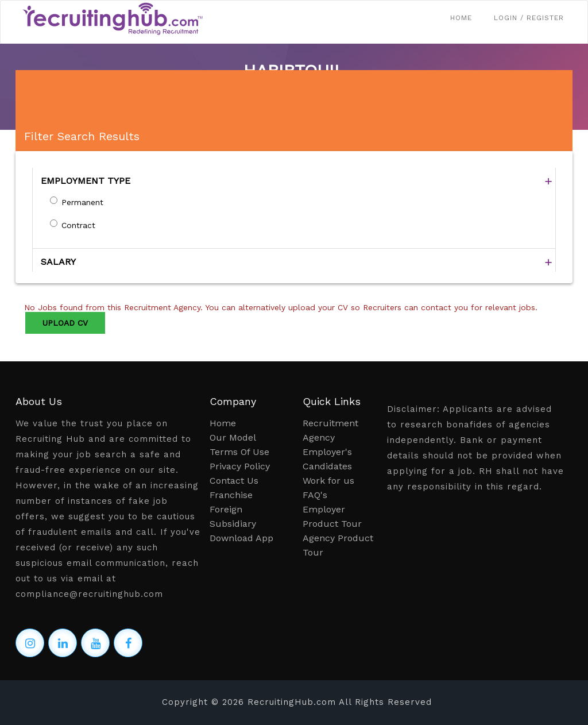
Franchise (231, 495)
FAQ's (315, 495)
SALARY (58, 262)
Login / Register (529, 18)
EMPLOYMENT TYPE (86, 181)
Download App (241, 538)
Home (461, 18)
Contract (78, 225)
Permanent (82, 202)
